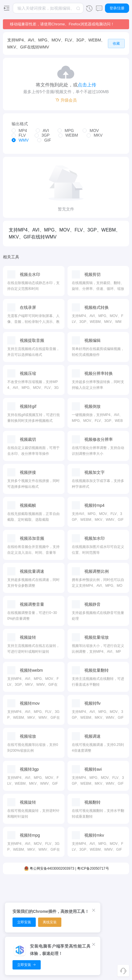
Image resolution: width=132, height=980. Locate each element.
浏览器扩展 (114, 899)
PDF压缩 (56, 889)
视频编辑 (18, 889)
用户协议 (114, 950)
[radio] (19, 131)
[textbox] (48, 8)
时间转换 (94, 899)
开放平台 (114, 919)
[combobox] (48, 8)
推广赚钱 (114, 909)
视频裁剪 (18, 899)
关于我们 (114, 929)
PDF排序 (56, 899)
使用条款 (114, 960)
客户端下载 (114, 889)
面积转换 (94, 889)
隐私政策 (114, 940)
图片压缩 (76, 889)
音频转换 (37, 899)
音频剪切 (37, 889)
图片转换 (76, 899)
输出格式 (20, 124)
